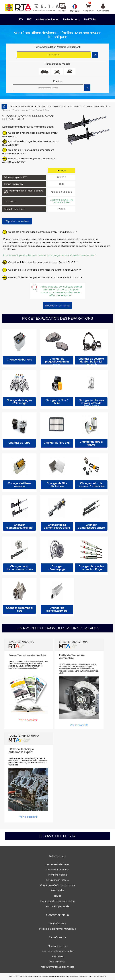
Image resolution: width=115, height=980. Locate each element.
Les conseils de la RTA (58, 864)
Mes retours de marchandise (57, 951)
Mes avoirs (57, 956)
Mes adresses (57, 962)
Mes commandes (57, 946)
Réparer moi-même (17, 221)
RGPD (58, 896)
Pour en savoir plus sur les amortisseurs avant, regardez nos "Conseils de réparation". (50, 255)
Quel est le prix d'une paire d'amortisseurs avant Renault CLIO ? (43, 270)
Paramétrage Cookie (57, 906)
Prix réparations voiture (22, 106)
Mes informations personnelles (58, 967)
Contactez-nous (57, 924)
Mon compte (58, 937)
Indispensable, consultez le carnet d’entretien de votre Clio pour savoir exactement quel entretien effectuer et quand (61, 291)
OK (87, 88)
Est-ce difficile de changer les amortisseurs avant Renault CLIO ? (44, 277)
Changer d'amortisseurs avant (52, 106)
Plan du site (58, 890)
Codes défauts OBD (57, 870)
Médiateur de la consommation (57, 901)
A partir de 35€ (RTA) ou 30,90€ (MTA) (62, 201)
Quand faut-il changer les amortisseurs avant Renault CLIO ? (42, 262)
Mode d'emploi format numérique (58, 929)
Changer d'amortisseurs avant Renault (89, 106)
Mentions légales (58, 875)
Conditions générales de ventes (57, 885)
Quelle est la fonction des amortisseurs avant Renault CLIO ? (41, 232)
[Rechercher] (48, 88)
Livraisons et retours (57, 880)
